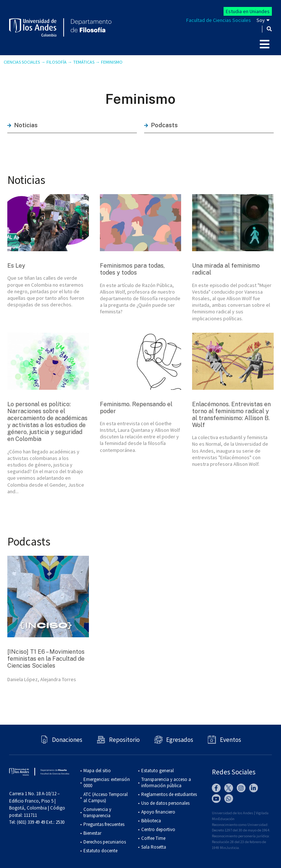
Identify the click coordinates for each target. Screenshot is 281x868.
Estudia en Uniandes (248, 11)
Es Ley (16, 266)
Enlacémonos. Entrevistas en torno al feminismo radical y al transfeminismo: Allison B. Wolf (231, 415)
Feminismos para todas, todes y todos (132, 269)
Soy (261, 20)
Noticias (23, 125)
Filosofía (57, 62)
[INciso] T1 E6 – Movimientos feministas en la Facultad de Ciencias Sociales (46, 659)
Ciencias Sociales (22, 62)
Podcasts (161, 125)
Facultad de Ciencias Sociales (219, 20)
